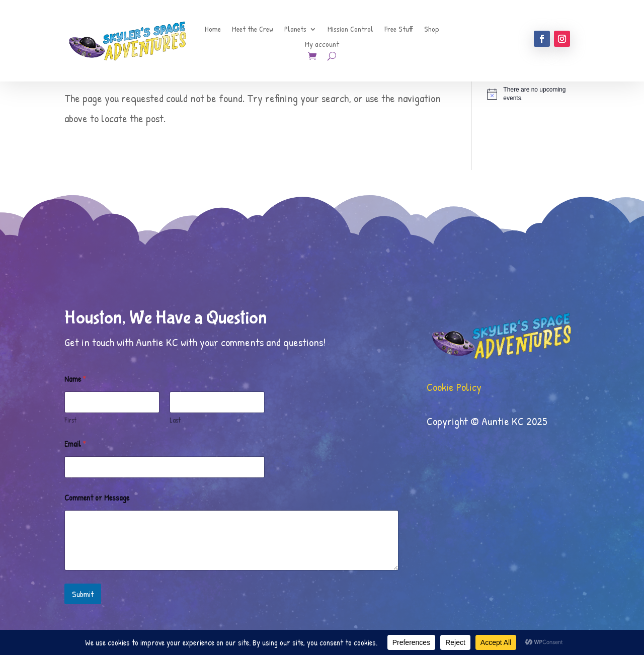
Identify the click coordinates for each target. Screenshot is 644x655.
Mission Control (350, 30)
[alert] (533, 94)
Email (75, 444)
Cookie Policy (454, 387)
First (70, 420)
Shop (432, 30)
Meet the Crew (253, 30)
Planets (295, 30)
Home (213, 30)
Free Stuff (399, 30)
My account (322, 45)
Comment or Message (97, 498)
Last (175, 420)
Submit (83, 594)
